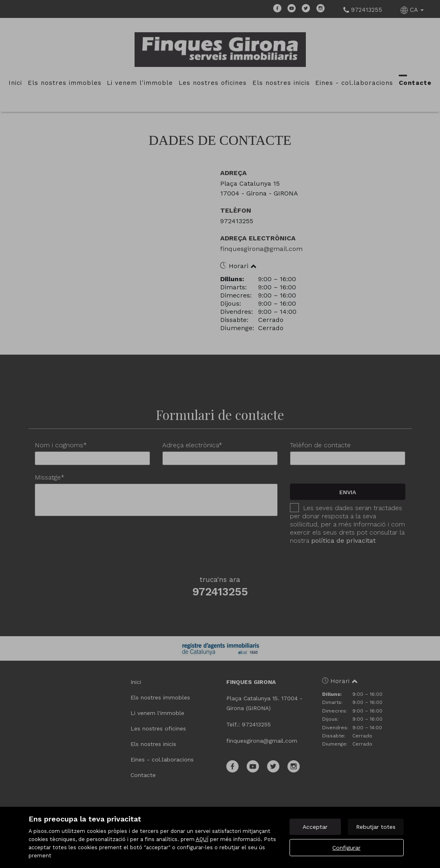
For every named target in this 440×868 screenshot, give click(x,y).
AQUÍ (202, 839)
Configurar (346, 848)
